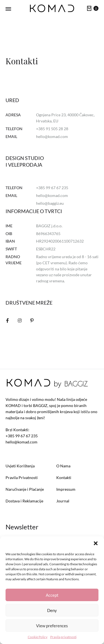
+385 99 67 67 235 (22, 436)
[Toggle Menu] (8, 9)
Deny (52, 610)
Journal (63, 501)
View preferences (52, 626)
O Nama (63, 466)
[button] (96, 543)
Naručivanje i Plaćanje (25, 489)
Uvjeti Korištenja (20, 466)
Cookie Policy (38, 637)
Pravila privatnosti (63, 637)
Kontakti (64, 478)
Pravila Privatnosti (22, 478)
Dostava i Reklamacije (24, 501)
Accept (52, 595)
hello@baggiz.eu (50, 203)
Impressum (66, 489)
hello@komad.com (52, 136)
